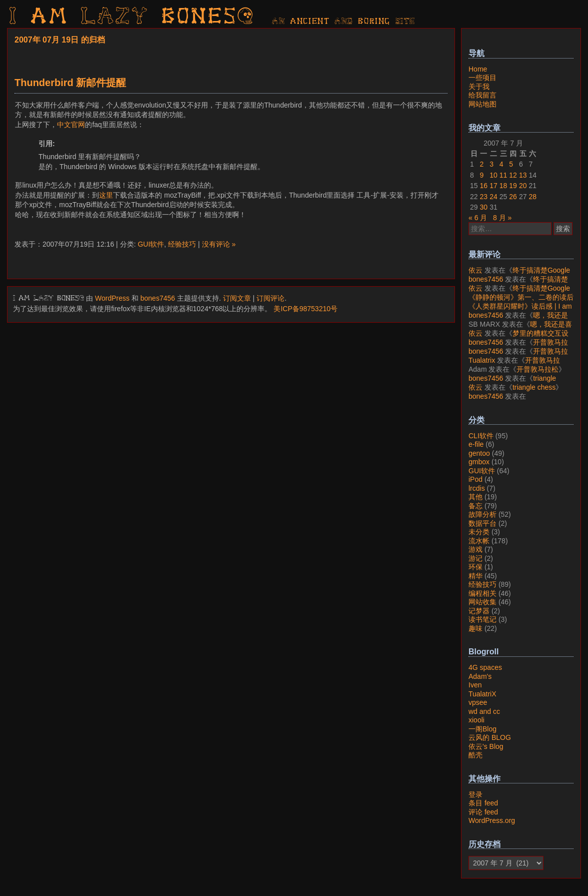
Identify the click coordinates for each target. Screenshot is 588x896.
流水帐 (479, 541)
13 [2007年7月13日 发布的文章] (523, 175)
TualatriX (482, 694)
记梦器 (479, 611)
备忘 (475, 506)
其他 (475, 497)
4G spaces (485, 667)
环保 (475, 567)
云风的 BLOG (490, 737)
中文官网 (71, 125)
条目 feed (483, 803)
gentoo (479, 453)
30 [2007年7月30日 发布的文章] (484, 207)
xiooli (476, 720)
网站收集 (482, 602)
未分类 (479, 532)
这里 (106, 195)
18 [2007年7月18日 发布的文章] (503, 186)
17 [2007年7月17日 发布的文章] (493, 186)
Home (478, 69)
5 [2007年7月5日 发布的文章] (511, 164)
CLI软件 (481, 436)
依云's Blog (486, 746)
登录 (475, 794)
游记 (475, 558)
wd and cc (484, 711)
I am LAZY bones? (132, 18)
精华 (475, 576)
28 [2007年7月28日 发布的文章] (532, 197)
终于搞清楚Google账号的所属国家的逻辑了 (519, 275)
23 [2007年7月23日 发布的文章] (484, 197)
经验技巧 (182, 244)
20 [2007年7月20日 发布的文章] (523, 186)
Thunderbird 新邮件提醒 (70, 83)
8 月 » (502, 218)
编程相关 (482, 593)
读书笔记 (482, 619)
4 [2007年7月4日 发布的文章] (501, 164)
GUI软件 (151, 244)
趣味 (475, 628)
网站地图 (482, 104)
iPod (475, 479)
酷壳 (475, 755)
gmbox (479, 462)
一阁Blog (482, 729)
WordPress (112, 298)
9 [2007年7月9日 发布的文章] (482, 175)
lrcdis (477, 488)
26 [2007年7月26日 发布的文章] (513, 197)
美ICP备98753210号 (305, 309)
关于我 (479, 87)
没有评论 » (219, 244)
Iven (475, 685)
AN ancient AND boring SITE (344, 22)
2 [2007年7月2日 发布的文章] (482, 164)
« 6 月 (478, 218)
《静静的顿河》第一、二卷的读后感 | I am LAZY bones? (521, 302)
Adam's (480, 676)
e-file (476, 444)
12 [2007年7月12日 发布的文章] (513, 175)
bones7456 (158, 298)
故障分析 (482, 514)
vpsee (478, 702)
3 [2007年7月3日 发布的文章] (491, 164)
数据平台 (482, 523)
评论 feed (483, 812)
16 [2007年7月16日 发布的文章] (484, 186)
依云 (475, 270)
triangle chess (534, 387)
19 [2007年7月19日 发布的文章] (513, 186)
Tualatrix (482, 360)
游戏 (475, 549)
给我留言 (482, 95)
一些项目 (482, 78)
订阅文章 (237, 298)
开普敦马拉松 (537, 369)
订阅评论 (270, 298)
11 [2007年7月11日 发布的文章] (503, 175)
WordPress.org (492, 820)
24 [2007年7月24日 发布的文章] (493, 197)
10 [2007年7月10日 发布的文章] (493, 175)
